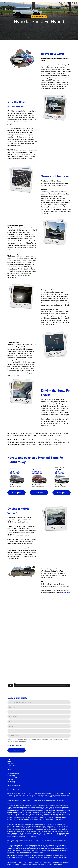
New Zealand (11, 763)
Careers (10, 769)
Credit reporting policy (14, 777)
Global (9, 762)
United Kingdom (12, 765)
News (9, 767)
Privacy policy (11, 775)
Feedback (10, 779)
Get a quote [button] (17, 493)
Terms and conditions (13, 773)
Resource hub (11, 781)
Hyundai (55, 65)
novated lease (65, 593)
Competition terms (12, 783)
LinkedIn (10, 771)
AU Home (10, 760)
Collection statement (15, 745)
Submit (17, 750)
